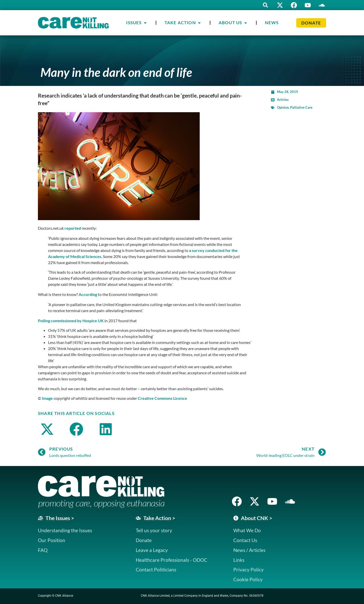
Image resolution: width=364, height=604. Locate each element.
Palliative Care (301, 107)
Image (47, 398)
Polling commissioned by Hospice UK (71, 321)
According (88, 294)
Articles (283, 100)
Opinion (283, 107)
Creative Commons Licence (162, 398)
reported (73, 228)
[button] (265, 5)
